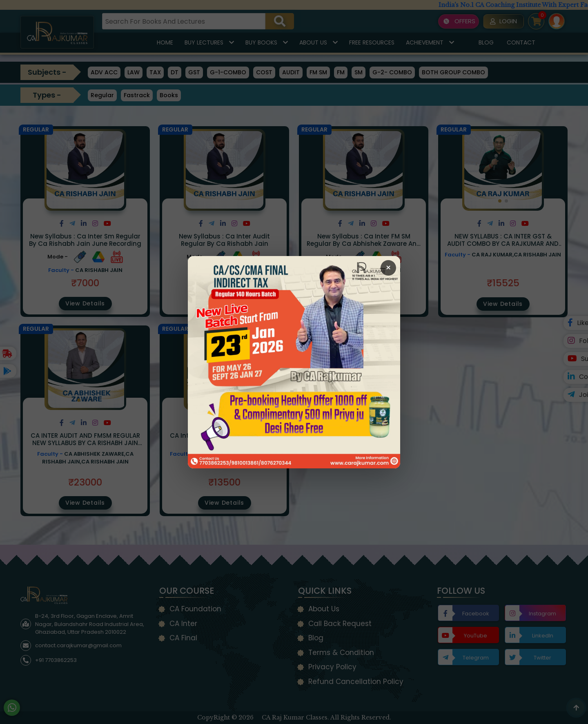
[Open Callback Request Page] (294, 362)
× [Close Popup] (388, 268)
